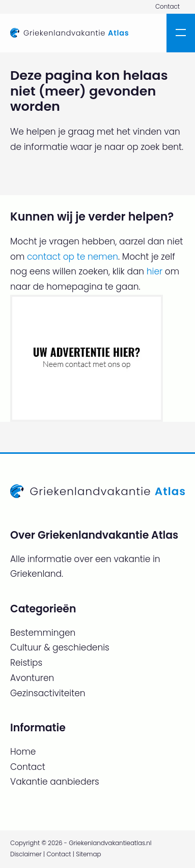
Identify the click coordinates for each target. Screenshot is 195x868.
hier (155, 271)
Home (23, 752)
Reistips (26, 663)
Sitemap (88, 854)
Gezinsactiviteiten (48, 693)
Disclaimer (26, 854)
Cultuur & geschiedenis (60, 647)
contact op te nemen (73, 257)
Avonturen (32, 678)
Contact (168, 7)
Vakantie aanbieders (55, 782)
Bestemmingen (43, 633)
